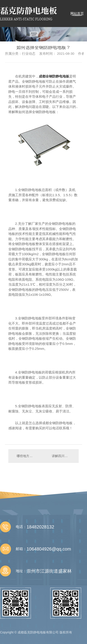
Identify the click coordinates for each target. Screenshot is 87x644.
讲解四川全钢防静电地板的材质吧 (63, 456)
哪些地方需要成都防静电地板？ (26, 456)
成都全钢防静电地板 (54, 76)
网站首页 (77, 13)
